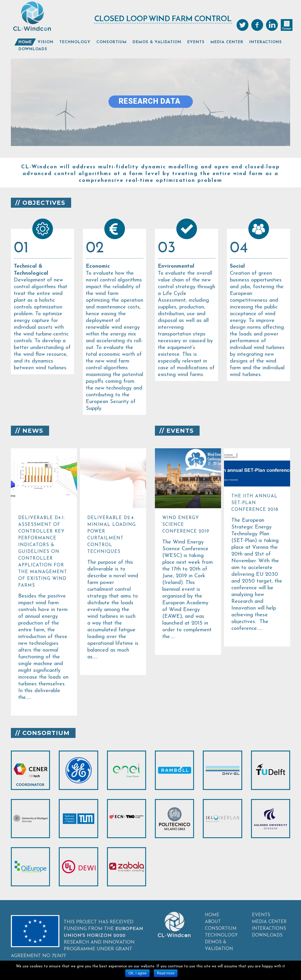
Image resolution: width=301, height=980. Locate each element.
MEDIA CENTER (269, 922)
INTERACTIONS (269, 929)
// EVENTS (177, 431)
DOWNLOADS (267, 935)
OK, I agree (137, 973)
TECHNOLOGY (221, 935)
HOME (212, 915)
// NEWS (29, 431)
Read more (166, 973)
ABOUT (213, 922)
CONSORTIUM (221, 929)
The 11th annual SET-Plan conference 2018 (255, 503)
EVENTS (261, 915)
